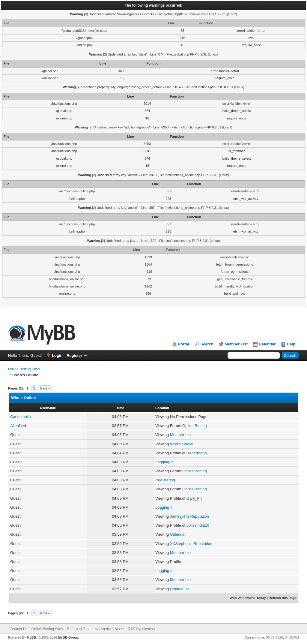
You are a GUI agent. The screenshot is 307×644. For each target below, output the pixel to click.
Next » (45, 388)
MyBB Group (68, 637)
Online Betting (195, 426)
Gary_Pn (194, 498)
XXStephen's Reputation (191, 544)
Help (291, 344)
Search (207, 344)
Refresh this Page (283, 598)
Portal (184, 344)
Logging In (164, 462)
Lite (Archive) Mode (108, 629)
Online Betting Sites (24, 369)
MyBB (31, 637)
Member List (236, 344)
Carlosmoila (21, 417)
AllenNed (18, 426)
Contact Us (180, 589)
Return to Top (78, 629)
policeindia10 (198, 525)
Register (74, 355)
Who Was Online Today (248, 598)
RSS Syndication (141, 629)
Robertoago (197, 453)
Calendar (267, 344)
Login (57, 355)
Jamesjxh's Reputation (189, 516)
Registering (165, 480)
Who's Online (182, 444)
